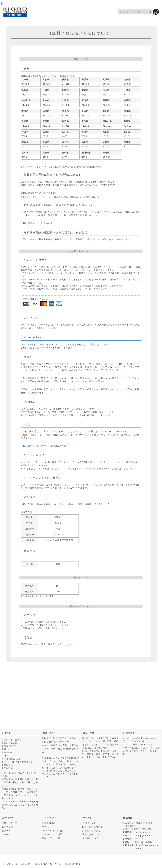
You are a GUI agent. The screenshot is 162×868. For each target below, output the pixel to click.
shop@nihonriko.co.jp (144, 738)
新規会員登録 (49, 823)
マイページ (48, 818)
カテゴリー (8, 818)
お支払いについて (91, 831)
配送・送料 (48, 733)
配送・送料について (93, 827)
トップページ (10, 864)
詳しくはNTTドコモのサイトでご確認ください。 (46, 446)
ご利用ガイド (20, 773)
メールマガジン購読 (52, 834)
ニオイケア (7, 827)
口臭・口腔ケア (10, 823)
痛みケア (6, 831)
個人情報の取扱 (73, 864)
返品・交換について (93, 834)
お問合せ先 (129, 733)
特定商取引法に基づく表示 (47, 864)
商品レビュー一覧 (51, 838)
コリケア (6, 834)
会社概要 (128, 818)
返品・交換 (89, 733)
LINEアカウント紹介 (53, 831)
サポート (87, 818)
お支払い (7, 733)
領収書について (90, 838)
